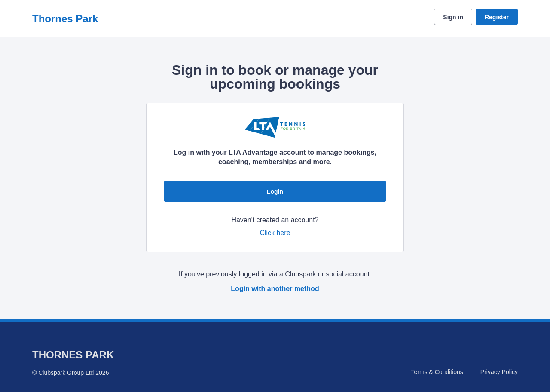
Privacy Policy (499, 372)
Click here (275, 233)
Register (497, 17)
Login (275, 192)
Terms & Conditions (437, 372)
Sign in (453, 17)
